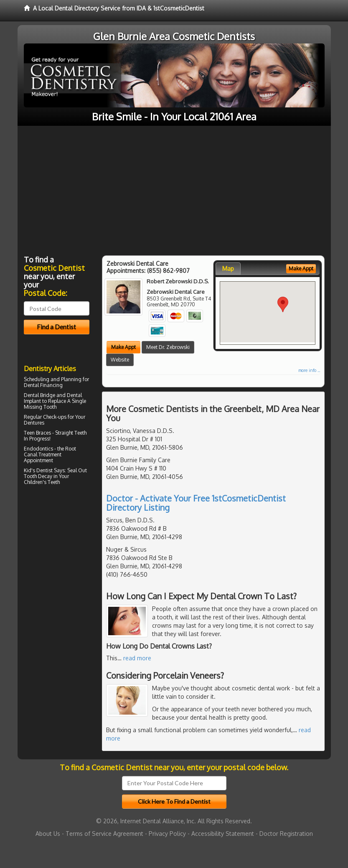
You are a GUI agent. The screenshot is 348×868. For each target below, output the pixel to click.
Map (228, 269)
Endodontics (38, 449)
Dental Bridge (39, 395)
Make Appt (123, 347)
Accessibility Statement (223, 834)
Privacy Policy (167, 834)
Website (120, 360)
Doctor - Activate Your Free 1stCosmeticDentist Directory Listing (196, 503)
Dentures (34, 423)
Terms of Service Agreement (104, 834)
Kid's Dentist (38, 470)
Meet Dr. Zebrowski (168, 347)
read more (137, 658)
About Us (48, 834)
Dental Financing (43, 385)
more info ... (309, 370)
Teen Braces (37, 433)
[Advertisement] (174, 188)
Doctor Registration (286, 834)
